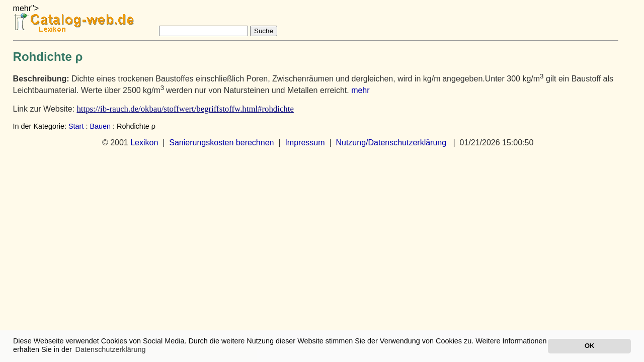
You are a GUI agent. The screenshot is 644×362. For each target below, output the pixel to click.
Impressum (305, 143)
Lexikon (144, 143)
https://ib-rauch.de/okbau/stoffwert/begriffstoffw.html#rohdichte (185, 109)
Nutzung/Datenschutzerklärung (391, 143)
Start (76, 126)
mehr (360, 90)
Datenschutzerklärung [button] (111, 349)
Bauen (100, 126)
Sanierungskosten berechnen (221, 143)
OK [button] (589, 346)
